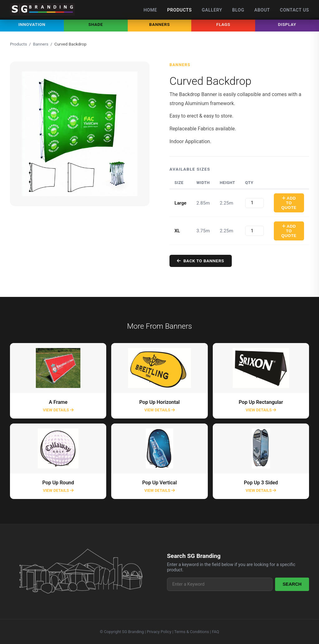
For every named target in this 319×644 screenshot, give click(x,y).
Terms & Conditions (192, 632)
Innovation (32, 24)
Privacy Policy (159, 632)
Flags (223, 24)
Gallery (212, 10)
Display (287, 24)
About (262, 10)
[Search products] (220, 584)
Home (150, 10)
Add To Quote (289, 203)
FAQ (215, 632)
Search (292, 584)
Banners (159, 24)
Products (179, 10)
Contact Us (295, 10)
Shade (96, 24)
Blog (238, 10)
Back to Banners (201, 261)
